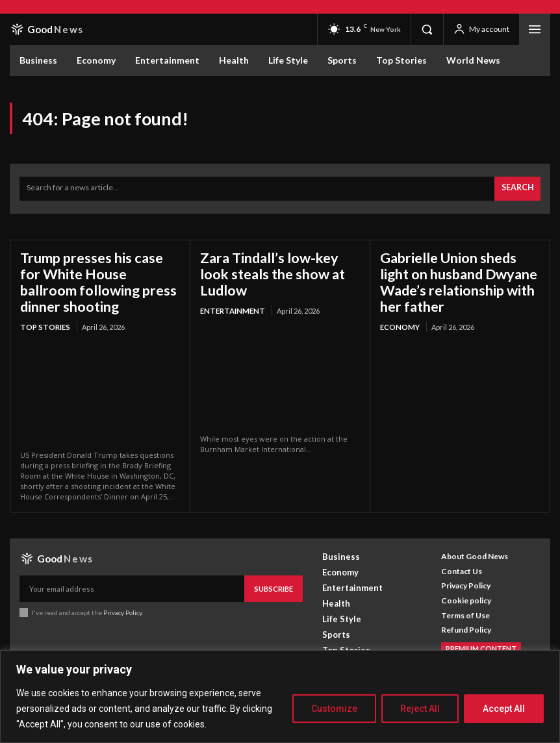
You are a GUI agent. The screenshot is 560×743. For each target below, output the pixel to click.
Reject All (420, 709)
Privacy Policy (122, 604)
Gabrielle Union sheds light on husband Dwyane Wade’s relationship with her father (458, 278)
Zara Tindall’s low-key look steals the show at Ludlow (279, 263)
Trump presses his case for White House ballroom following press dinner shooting (97, 278)
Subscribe (274, 581)
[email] (133, 581)
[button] (427, 29)
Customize (334, 709)
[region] (280, 697)
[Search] (518, 187)
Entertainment (230, 290)
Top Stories (44, 320)
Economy (399, 320)
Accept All (504, 709)
